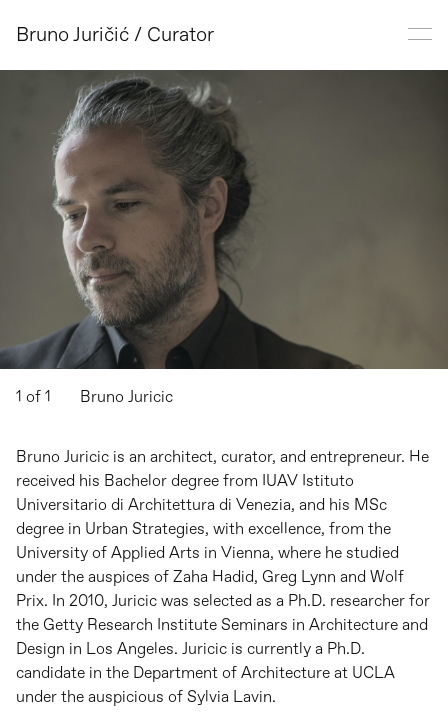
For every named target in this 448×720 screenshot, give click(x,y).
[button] (112, 219)
